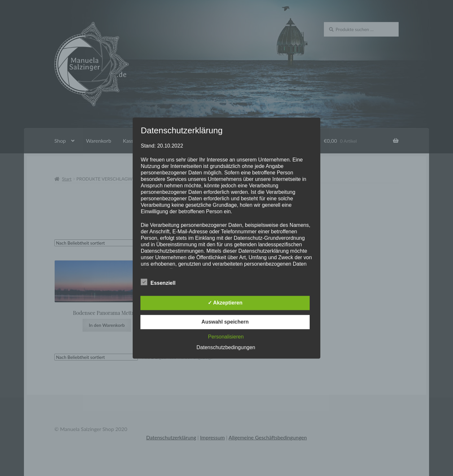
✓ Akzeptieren (225, 303)
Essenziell (158, 282)
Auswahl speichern (225, 322)
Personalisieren (226, 337)
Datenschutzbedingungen (226, 347)
